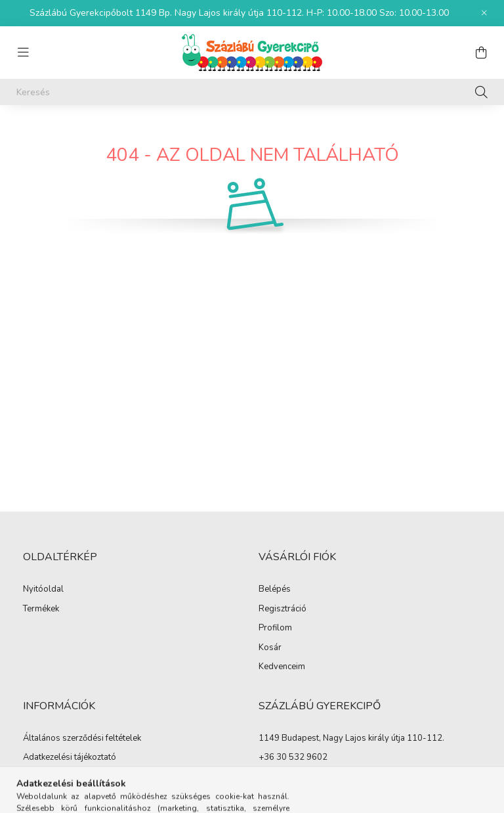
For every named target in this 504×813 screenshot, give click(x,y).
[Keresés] (252, 92)
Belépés (275, 590)
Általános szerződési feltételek (82, 739)
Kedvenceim (282, 667)
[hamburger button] (23, 53)
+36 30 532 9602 (293, 757)
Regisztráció (283, 609)
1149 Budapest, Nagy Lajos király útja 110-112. (351, 738)
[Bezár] (484, 13)
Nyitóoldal (43, 590)
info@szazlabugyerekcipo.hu (314, 777)
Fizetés (36, 778)
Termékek (41, 609)
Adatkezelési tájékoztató (70, 758)
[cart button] (481, 53)
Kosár (270, 648)
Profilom (275, 628)
